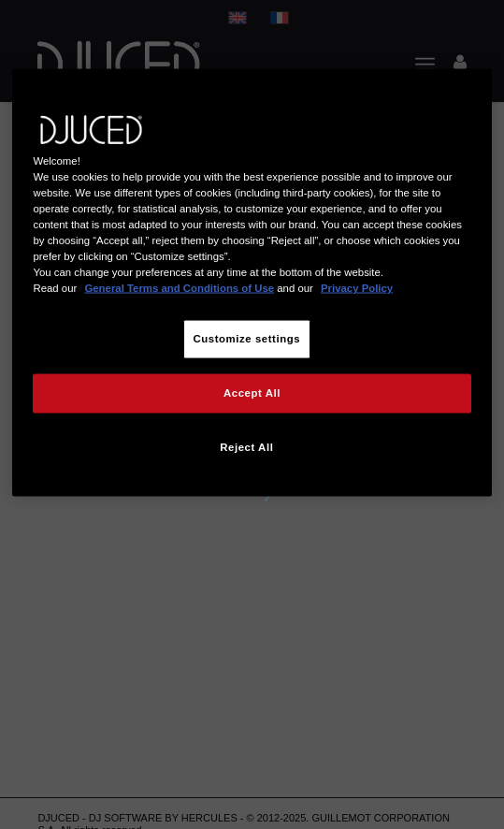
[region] (252, 282)
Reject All (246, 447)
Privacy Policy (357, 288)
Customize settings (247, 339)
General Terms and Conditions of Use (179, 288)
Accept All (252, 393)
